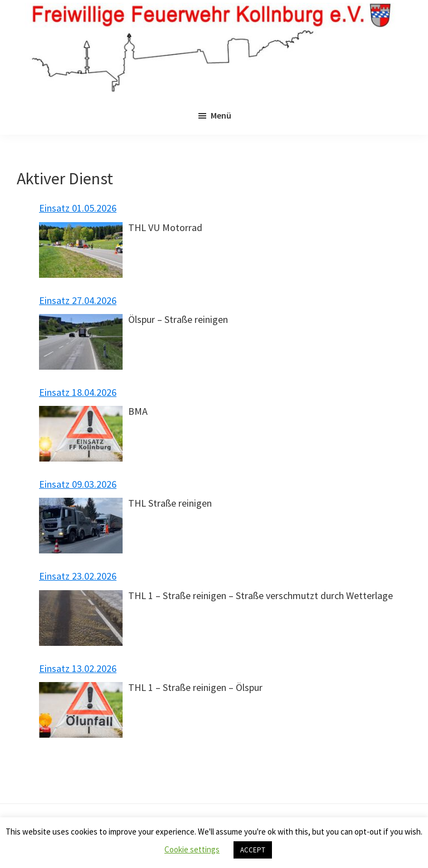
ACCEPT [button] (253, 850)
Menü (221, 115)
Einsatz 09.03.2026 (78, 484)
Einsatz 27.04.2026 (78, 300)
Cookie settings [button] (192, 849)
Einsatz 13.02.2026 (78, 668)
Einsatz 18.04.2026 (78, 392)
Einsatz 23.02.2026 (78, 576)
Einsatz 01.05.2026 (78, 208)
